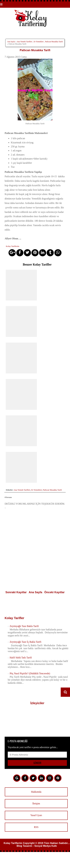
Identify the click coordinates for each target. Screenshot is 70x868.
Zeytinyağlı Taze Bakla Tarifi (24, 626)
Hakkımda (36, 792)
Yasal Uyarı (36, 815)
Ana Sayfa (11, 42)
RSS (36, 827)
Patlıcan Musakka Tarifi (54, 42)
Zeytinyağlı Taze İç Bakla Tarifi (25, 642)
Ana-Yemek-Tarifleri (25, 42)
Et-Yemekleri (39, 42)
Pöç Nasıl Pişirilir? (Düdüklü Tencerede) (30, 673)
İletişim (36, 804)
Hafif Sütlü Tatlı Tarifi (21, 658)
